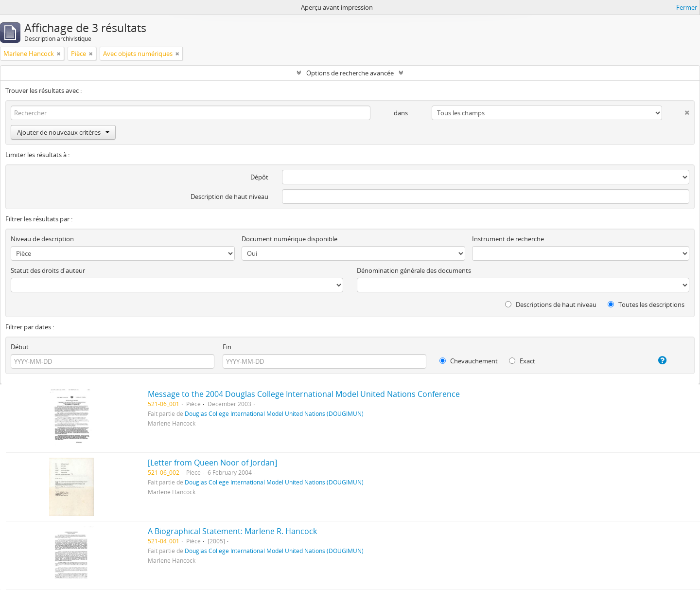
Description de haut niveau (229, 197)
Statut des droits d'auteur (48, 270)
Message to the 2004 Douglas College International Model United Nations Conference (304, 394)
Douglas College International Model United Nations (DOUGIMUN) (274, 413)
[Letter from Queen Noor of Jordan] (212, 463)
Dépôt (259, 177)
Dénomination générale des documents (414, 270)
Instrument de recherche (508, 239)
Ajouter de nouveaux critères (63, 132)
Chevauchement (469, 361)
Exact (522, 361)
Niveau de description (42, 239)
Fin (227, 347)
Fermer (687, 7)
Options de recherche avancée (350, 73)
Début (20, 347)
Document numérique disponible (289, 239)
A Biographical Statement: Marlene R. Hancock (232, 531)
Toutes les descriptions (646, 304)
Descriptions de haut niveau (551, 304)
